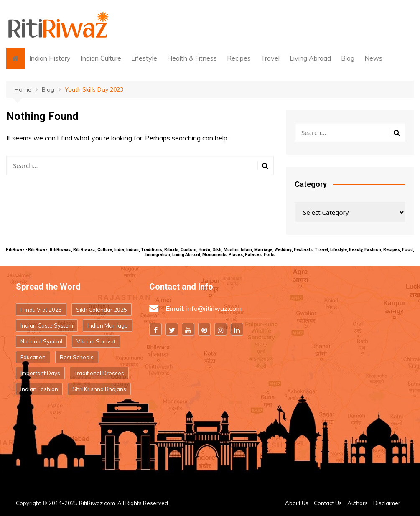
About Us (297, 503)
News (373, 58)
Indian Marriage (108, 325)
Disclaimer (387, 503)
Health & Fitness (192, 58)
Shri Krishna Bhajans (99, 389)
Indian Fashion (39, 389)
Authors (358, 503)
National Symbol (41, 341)
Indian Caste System (47, 325)
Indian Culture (101, 58)
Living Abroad (310, 58)
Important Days (40, 373)
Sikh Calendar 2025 (102, 310)
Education (33, 357)
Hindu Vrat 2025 (41, 310)
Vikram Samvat (96, 341)
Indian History (50, 58)
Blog (348, 58)
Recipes (239, 58)
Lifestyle (144, 58)
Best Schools (77, 357)
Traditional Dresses (99, 373)
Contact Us (328, 503)
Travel (270, 58)
